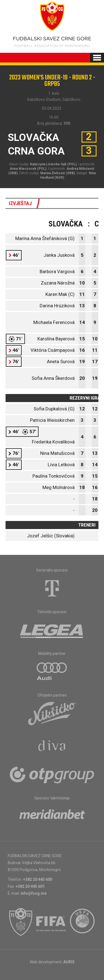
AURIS (69, 962)
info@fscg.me (34, 893)
